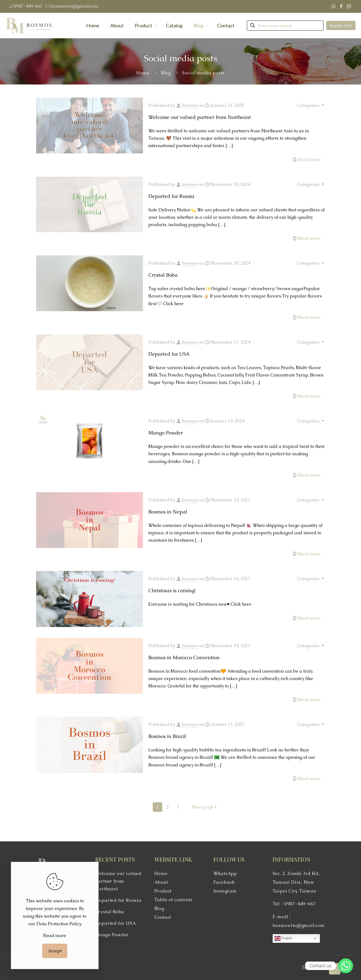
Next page (205, 807)
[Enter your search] (285, 26)
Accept (55, 951)
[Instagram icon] (349, 6)
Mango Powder (166, 433)
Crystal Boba (163, 275)
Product (163, 891)
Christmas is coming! (172, 590)
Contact (163, 917)
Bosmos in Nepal (168, 512)
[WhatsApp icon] (333, 6)
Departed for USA (169, 354)
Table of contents (174, 900)
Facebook (224, 882)
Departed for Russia (171, 196)
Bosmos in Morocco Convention (184, 657)
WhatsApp (225, 873)
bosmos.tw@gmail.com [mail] (74, 6)
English (283, 938)
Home (143, 73)
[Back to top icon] (335, 969)
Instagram (225, 891)
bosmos (190, 105)
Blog (166, 73)
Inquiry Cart (341, 25)
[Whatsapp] (346, 966)
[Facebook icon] (341, 6)
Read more (309, 160)
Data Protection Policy (59, 924)
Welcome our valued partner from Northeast (200, 117)
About (161, 882)
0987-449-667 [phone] (28, 6)
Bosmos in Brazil (167, 736)
